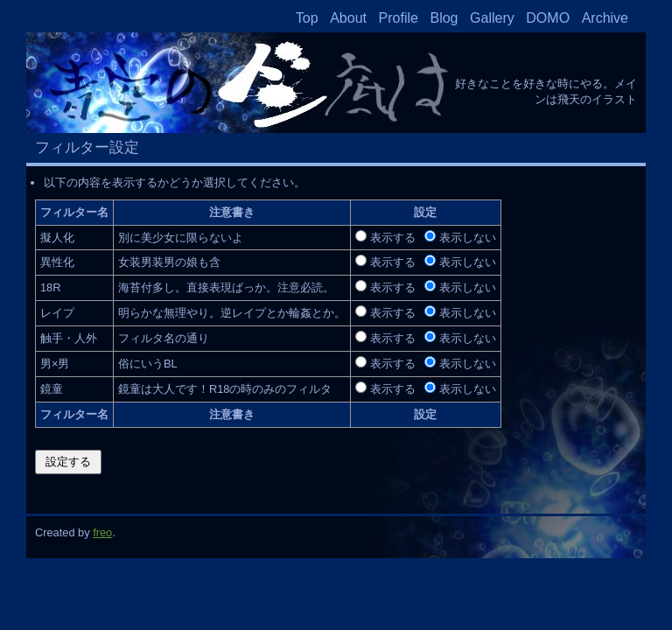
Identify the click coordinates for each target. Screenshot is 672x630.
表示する (393, 238)
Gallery (492, 18)
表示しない (468, 238)
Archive (605, 18)
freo (102, 532)
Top (307, 18)
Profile (399, 18)
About (348, 18)
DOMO (548, 18)
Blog (444, 18)
